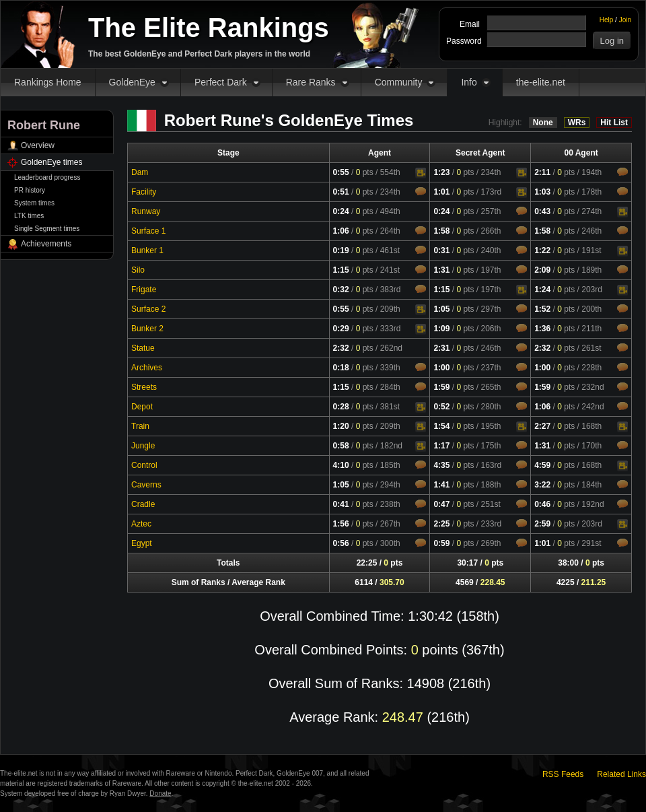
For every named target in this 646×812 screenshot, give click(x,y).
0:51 (341, 192)
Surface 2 (148, 309)
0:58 (341, 446)
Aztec (141, 524)
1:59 (441, 387)
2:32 (341, 348)
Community (399, 82)
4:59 (542, 465)
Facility (144, 192)
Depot (142, 407)
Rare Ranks (311, 82)
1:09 (441, 329)
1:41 (441, 485)
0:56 (341, 543)
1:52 (542, 309)
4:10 (341, 465)
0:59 (441, 543)
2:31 (441, 348)
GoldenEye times (51, 162)
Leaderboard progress (47, 177)
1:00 (441, 368)
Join (625, 20)
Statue (143, 348)
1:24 (542, 290)
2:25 (441, 524)
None (543, 123)
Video (421, 173)
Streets (144, 387)
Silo (138, 270)
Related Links (621, 774)
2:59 (542, 524)
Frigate (144, 290)
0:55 (341, 172)
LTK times (29, 216)
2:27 (542, 426)
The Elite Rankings (209, 28)
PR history (30, 190)
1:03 (542, 192)
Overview (38, 145)
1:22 (542, 250)
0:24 (341, 211)
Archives (147, 368)
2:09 (542, 270)
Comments (622, 172)
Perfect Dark (221, 82)
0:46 (542, 504)
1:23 (441, 172)
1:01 (441, 192)
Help (607, 20)
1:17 (441, 446)
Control (144, 465)
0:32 (341, 290)
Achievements (46, 244)
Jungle (143, 446)
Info (469, 82)
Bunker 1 (147, 250)
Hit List (614, 123)
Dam (140, 172)
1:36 (542, 329)
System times (34, 203)
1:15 (341, 270)
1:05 (441, 309)
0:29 (341, 329)
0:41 (341, 504)
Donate (160, 793)
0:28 (341, 407)
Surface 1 (148, 231)
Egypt (142, 543)
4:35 (441, 465)
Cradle (143, 504)
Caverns (146, 485)
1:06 (341, 231)
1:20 (341, 426)
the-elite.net (541, 82)
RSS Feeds (563, 774)
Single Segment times (47, 229)
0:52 (441, 407)
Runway (146, 211)
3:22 (542, 485)
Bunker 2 (147, 329)
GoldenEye (132, 82)
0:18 (341, 368)
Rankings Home (48, 82)
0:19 (341, 250)
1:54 (441, 426)
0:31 (441, 250)
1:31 (441, 270)
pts (365, 172)
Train (140, 426)
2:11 (542, 172)
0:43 (542, 211)
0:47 (441, 504)
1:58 (441, 231)
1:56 (341, 524)
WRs (577, 123)
